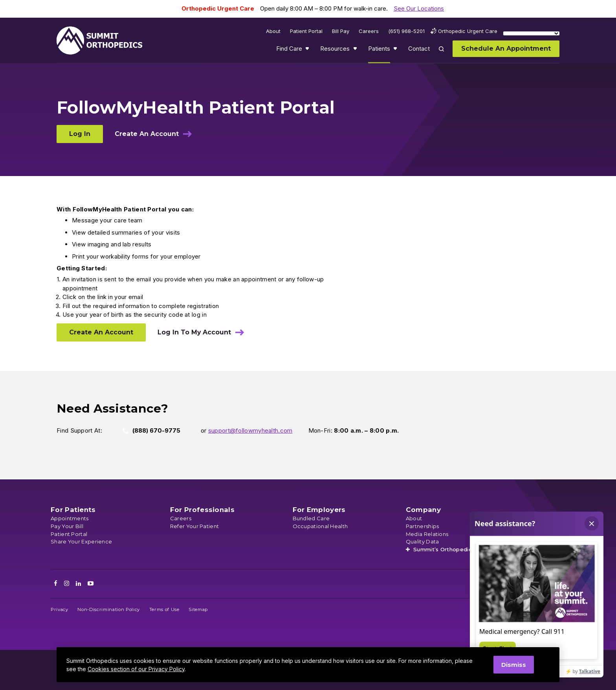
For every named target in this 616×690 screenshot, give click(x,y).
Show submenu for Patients (396, 50)
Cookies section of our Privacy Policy (136, 669)
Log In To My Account (194, 332)
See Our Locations (419, 8)
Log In (80, 134)
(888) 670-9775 (156, 430)
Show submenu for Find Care (308, 50)
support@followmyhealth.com (250, 430)
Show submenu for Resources (356, 50)
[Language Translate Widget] (531, 33)
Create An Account (147, 134)
